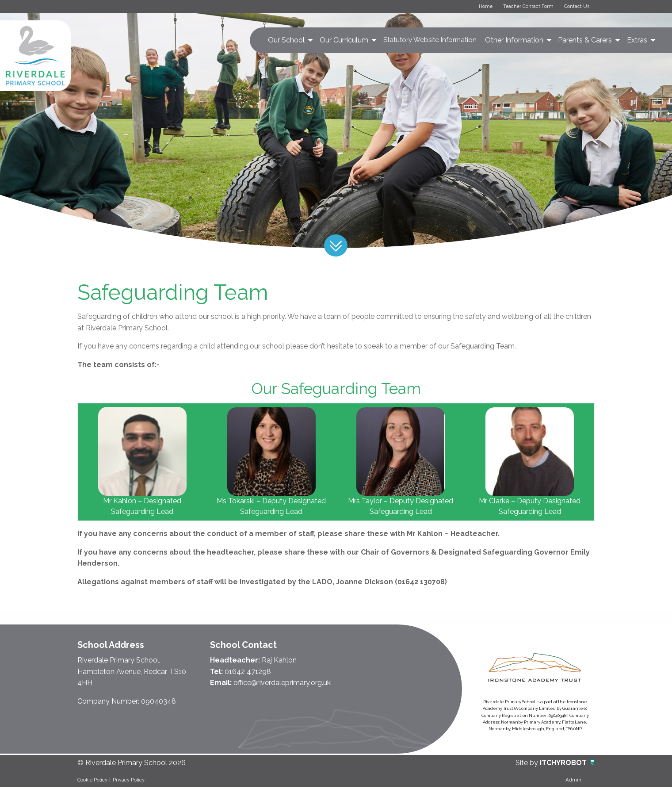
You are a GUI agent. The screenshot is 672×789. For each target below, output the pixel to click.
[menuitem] (290, 42)
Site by (528, 764)
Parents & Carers (585, 41)
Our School (286, 41)
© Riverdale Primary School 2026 (132, 764)
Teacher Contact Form (522, 7)
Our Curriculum (344, 41)
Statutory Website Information (430, 41)
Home (476, 7)
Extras (637, 41)
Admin (573, 781)
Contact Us (575, 7)
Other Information (514, 41)
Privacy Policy (129, 781)
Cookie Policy (92, 781)
